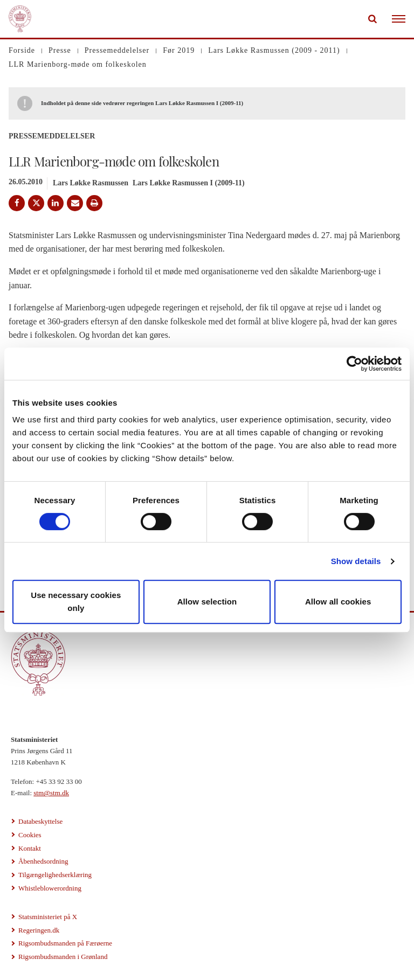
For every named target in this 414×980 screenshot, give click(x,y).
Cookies (30, 835)
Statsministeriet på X (48, 917)
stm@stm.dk (51, 793)
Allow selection (207, 602)
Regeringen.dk (39, 930)
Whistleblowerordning (50, 888)
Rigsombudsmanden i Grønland (63, 957)
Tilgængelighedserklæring (55, 875)
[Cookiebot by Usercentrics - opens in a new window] (354, 364)
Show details (356, 561)
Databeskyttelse (40, 821)
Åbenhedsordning (43, 861)
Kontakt (30, 848)
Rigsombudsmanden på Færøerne (65, 943)
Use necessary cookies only (76, 602)
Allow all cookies (338, 602)
